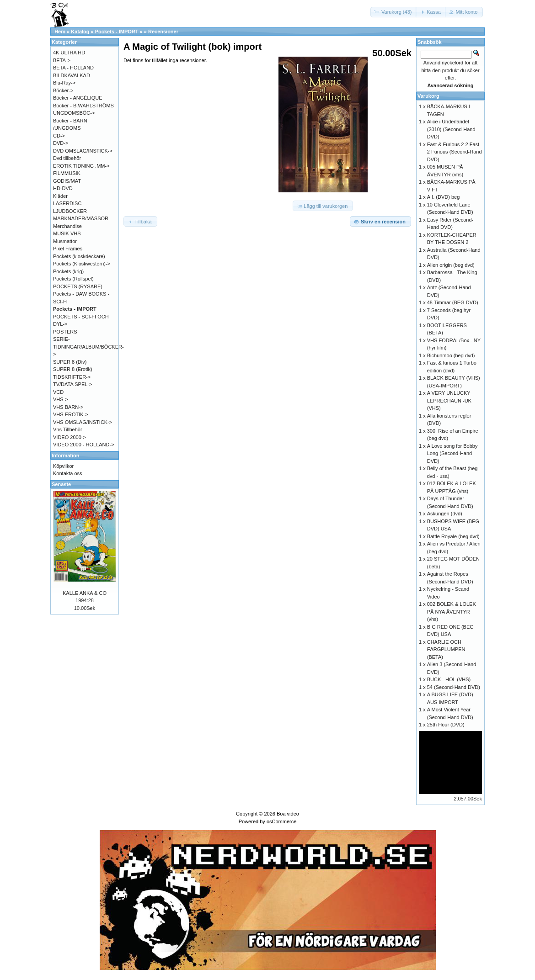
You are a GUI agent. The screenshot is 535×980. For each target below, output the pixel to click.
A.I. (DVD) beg (444, 197)
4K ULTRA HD (69, 53)
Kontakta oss (68, 473)
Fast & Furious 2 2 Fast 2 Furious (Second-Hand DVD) (455, 152)
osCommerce (281, 821)
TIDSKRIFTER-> (72, 377)
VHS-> (61, 399)
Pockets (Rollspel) (73, 279)
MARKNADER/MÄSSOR (81, 218)
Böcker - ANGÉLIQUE (78, 98)
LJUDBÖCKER (70, 211)
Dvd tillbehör (67, 158)
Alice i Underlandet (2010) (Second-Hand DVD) (451, 129)
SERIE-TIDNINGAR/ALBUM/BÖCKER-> (88, 347)
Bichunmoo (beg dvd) (451, 355)
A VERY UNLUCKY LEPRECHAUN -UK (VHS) (449, 400)
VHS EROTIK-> (71, 414)
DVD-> (61, 143)
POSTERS (65, 332)
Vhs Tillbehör (68, 429)
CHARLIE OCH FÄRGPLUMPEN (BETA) (446, 649)
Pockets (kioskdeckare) (79, 256)
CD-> (59, 136)
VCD (58, 392)
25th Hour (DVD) (446, 725)
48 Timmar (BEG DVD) (453, 302)
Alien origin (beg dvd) (451, 265)
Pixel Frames (68, 249)
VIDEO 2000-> (70, 437)
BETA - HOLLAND (73, 68)
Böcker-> (63, 90)
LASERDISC (67, 203)
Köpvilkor (63, 466)
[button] (394, 12)
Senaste (61, 484)
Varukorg (428, 96)
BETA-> (62, 60)
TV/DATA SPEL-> (72, 384)
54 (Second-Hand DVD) (454, 687)
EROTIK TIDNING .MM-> (81, 166)
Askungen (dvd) (445, 514)
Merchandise (67, 226)
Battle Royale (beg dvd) (453, 536)
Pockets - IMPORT (117, 32)
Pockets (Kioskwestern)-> (82, 264)
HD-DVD (63, 188)
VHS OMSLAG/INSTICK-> (83, 422)
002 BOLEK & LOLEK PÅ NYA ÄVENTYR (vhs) (452, 612)
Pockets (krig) (68, 271)
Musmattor (65, 241)
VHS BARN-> (68, 407)
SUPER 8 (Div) (70, 362)
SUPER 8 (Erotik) (73, 369)
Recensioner (163, 32)
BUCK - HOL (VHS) (449, 679)
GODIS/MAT (67, 181)
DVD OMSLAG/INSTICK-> (83, 151)
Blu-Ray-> (64, 83)
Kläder (60, 196)
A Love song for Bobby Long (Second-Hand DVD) (452, 453)
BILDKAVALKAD (72, 75)
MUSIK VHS (67, 233)
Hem (60, 32)
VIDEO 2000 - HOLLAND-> (84, 445)
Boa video (288, 814)
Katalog (80, 32)
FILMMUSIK (67, 173)
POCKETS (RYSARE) (78, 286)
